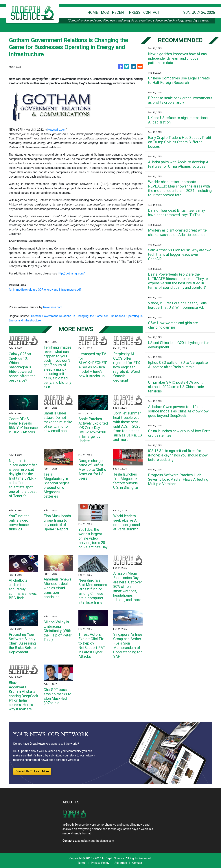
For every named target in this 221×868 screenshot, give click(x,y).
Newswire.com (57, 130)
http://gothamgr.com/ (71, 273)
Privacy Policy (100, 863)
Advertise (121, 863)
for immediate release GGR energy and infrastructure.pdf (45, 290)
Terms (82, 863)
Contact (137, 863)
